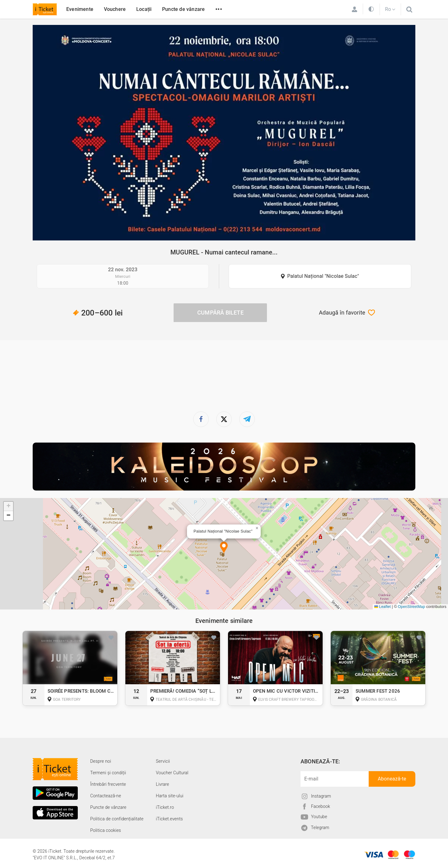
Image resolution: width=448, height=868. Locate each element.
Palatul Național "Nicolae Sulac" (323, 276)
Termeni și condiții (108, 773)
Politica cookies (106, 830)
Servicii (163, 761)
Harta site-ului (170, 796)
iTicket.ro (165, 807)
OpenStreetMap (411, 607)
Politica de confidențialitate (117, 819)
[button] (224, 548)
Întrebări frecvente (108, 784)
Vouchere (115, 9)
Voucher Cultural (172, 773)
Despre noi (101, 761)
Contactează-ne (106, 796)
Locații (144, 9)
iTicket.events (169, 819)
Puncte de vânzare (183, 9)
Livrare (162, 784)
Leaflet (383, 607)
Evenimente (80, 9)
